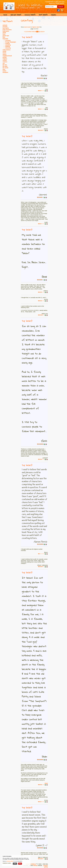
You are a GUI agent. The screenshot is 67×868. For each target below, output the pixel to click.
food (4, 34)
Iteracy (35, 865)
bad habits (6, 28)
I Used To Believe (31, 864)
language (5, 39)
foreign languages (11, 42)
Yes (15, 863)
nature (5, 54)
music (4, 53)
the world (5, 68)
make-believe (7, 50)
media (4, 51)
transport (5, 72)
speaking (8, 45)
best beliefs (43, 15)
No (20, 863)
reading (8, 43)
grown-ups (6, 36)
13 (41, 32)
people (5, 57)
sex (4, 63)
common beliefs (30, 15)
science (5, 62)
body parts (6, 31)
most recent (27, 27)
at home (5, 27)
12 (39, 32)
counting (8, 40)
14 (43, 32)
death (4, 33)
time (4, 69)
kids (4, 37)
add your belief (16, 15)
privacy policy (46, 866)
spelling (8, 46)
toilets (4, 71)
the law (5, 65)
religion (5, 59)
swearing (8, 48)
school (5, 60)
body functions (7, 30)
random (54, 15)
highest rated (36, 27)
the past (5, 66)
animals (5, 25)
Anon (46, 783)
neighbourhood (7, 56)
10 (35, 32)
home (5, 15)
